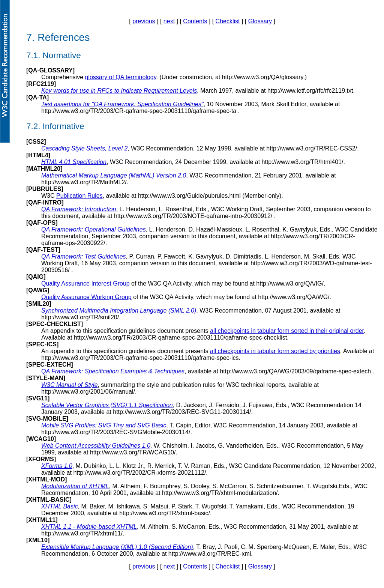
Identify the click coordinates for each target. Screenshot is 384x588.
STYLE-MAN (46, 378)
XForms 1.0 (57, 466)
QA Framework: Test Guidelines (84, 256)
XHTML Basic (60, 506)
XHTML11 (42, 520)
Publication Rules (79, 196)
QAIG (36, 277)
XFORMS (41, 459)
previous (144, 21)
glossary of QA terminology (121, 77)
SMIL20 (39, 304)
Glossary (260, 21)
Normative (62, 55)
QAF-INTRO (45, 202)
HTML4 (38, 155)
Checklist (228, 21)
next (169, 21)
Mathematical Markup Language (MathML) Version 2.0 (114, 175)
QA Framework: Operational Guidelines (94, 229)
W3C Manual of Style (69, 385)
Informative (64, 126)
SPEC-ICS (42, 344)
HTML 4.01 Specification (74, 162)
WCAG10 (41, 439)
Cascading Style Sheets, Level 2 (84, 148)
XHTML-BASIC (49, 500)
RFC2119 (41, 84)
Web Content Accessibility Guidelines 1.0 (96, 446)
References (64, 37)
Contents (195, 21)
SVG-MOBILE (47, 419)
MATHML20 (44, 169)
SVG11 (38, 398)
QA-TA (37, 97)
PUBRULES (45, 189)
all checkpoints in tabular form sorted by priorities (275, 351)
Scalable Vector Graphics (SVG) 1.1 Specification (107, 405)
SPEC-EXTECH (49, 365)
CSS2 (36, 142)
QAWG (38, 290)
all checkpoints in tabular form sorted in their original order (287, 331)
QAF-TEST (43, 250)
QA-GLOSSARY (50, 70)
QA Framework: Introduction (79, 209)
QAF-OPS (42, 223)
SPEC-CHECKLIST (54, 324)
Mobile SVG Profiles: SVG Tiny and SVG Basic (104, 425)
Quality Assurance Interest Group (85, 283)
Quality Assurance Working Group (86, 297)
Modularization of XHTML (75, 486)
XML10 (38, 540)
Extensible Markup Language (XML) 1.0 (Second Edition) (117, 547)
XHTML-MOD (46, 479)
